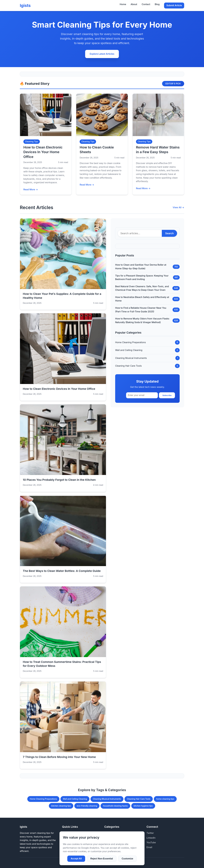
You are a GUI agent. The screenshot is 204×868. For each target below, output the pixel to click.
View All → (178, 207)
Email (149, 847)
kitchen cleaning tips (61, 806)
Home (123, 4)
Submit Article (174, 5)
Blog (157, 4)
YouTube (151, 842)
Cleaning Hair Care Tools (139, 799)
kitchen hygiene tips (143, 806)
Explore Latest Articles (102, 54)
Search (169, 233)
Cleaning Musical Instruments (107, 799)
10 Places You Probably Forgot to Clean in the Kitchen (59, 480)
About (134, 4)
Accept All (76, 859)
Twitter (150, 833)
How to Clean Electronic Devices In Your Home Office (43, 152)
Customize (127, 859)
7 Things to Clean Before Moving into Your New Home (59, 757)
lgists (25, 5)
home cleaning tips (165, 799)
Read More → (31, 189)
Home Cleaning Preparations (43, 799)
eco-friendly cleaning (87, 806)
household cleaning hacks (115, 806)
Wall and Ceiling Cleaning (75, 799)
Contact (146, 4)
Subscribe (167, 395)
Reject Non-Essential (102, 859)
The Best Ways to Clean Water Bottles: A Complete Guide (62, 571)
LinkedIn (151, 838)
